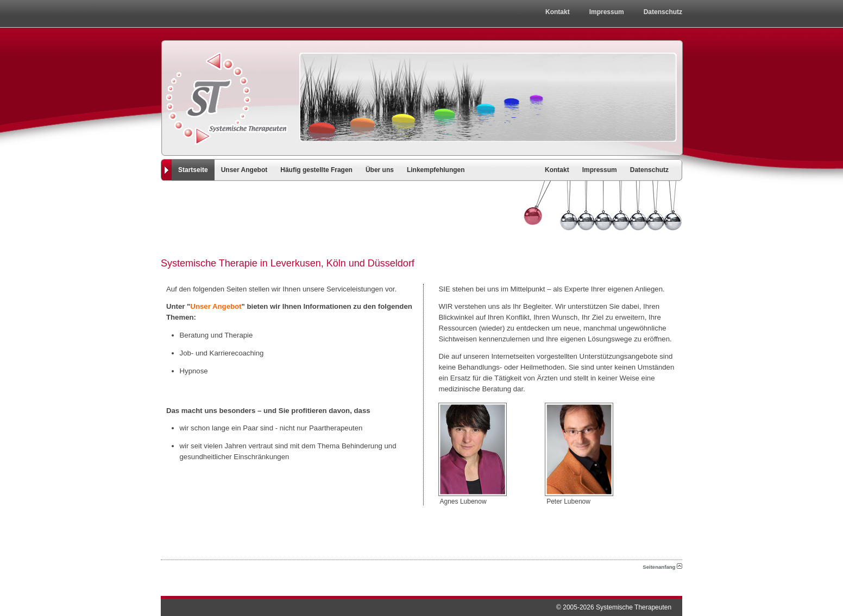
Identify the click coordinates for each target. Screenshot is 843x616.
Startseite (193, 170)
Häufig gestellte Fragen (316, 170)
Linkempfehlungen (436, 170)
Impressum (607, 12)
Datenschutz (663, 12)
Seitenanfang (662, 567)
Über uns (380, 170)
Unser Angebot (244, 170)
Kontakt (558, 12)
